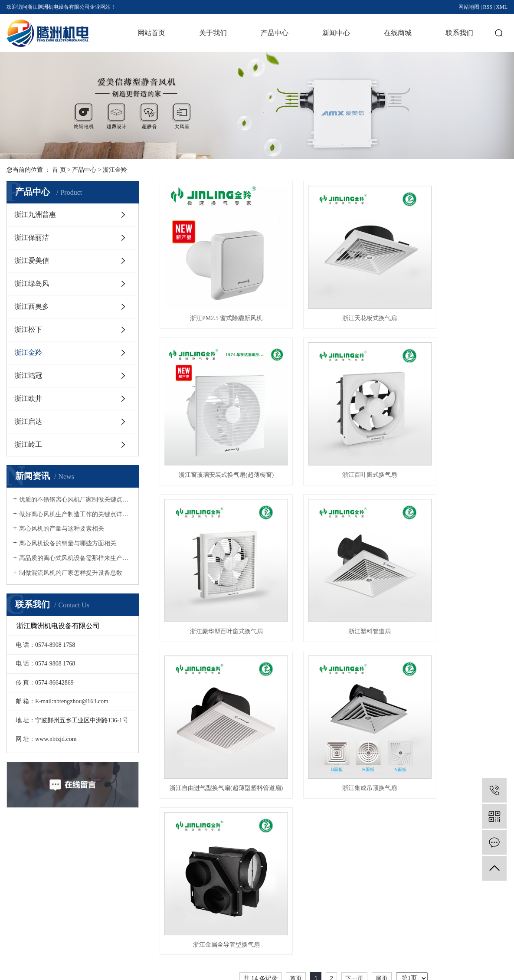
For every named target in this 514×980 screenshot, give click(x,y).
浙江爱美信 (32, 261)
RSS (488, 7)
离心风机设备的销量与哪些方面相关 (68, 543)
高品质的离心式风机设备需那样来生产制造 (76, 558)
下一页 (354, 593)
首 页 (59, 170)
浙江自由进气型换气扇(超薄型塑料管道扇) (214, 559)
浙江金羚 (115, 170)
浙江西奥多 (32, 306)
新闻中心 (336, 33)
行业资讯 (303, 901)
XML (502, 7)
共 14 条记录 (260, 593)
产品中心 (275, 33)
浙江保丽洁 (32, 238)
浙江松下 (28, 329)
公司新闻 (303, 886)
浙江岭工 (28, 444)
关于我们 (213, 33)
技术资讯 (303, 916)
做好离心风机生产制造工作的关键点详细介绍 (76, 514)
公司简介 (195, 886)
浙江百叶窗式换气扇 (214, 427)
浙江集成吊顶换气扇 (334, 559)
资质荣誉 (195, 901)
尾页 (382, 593)
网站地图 (469, 7)
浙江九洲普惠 (35, 215)
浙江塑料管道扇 (453, 427)
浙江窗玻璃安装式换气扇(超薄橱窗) (453, 294)
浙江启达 (28, 421)
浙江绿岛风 (32, 284)
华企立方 (497, 970)
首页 (296, 593)
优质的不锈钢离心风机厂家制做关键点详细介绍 (76, 500)
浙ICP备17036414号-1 (183, 970)
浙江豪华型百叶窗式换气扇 (334, 427)
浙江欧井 (28, 398)
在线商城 (398, 33)
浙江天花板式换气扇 (334, 294)
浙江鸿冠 (28, 375)
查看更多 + (251, 932)
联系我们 (459, 33)
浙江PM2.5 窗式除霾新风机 (214, 294)
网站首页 (151, 33)
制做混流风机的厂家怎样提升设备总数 (71, 573)
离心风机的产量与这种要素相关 (62, 529)
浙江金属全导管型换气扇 (453, 559)
